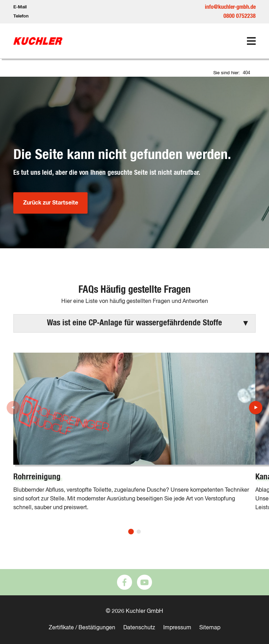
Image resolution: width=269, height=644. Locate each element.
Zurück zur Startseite (51, 203)
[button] (134, 323)
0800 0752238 (240, 16)
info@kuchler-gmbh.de (230, 7)
